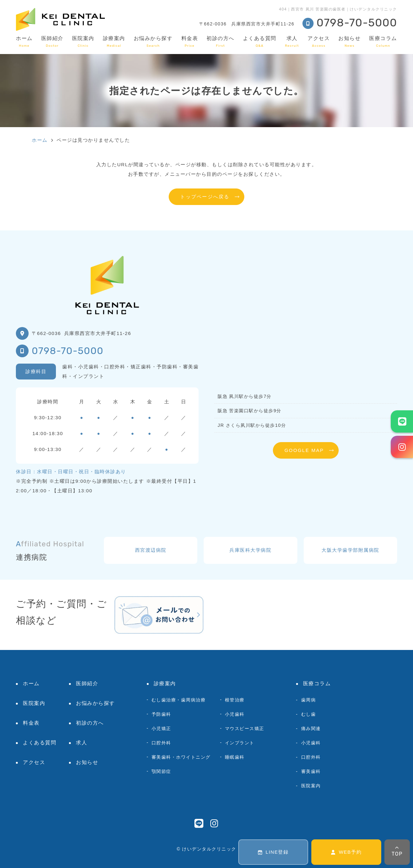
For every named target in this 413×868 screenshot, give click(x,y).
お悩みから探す (153, 41)
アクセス (319, 41)
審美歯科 (311, 771)
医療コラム (383, 41)
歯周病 (309, 700)
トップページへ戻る (205, 197)
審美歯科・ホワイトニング (181, 757)
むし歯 (309, 714)
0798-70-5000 (68, 351)
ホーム (24, 41)
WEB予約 (346, 852)
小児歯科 (235, 714)
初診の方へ (220, 41)
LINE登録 (273, 852)
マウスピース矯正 (245, 728)
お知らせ (349, 41)
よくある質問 (260, 41)
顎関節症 (161, 771)
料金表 (190, 41)
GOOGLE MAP (304, 450)
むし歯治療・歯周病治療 (179, 700)
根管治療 (235, 700)
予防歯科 (161, 714)
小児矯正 (161, 728)
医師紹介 (52, 41)
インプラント (240, 743)
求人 (292, 41)
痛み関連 (311, 728)
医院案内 (83, 41)
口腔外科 (161, 743)
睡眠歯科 (235, 757)
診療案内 (114, 41)
